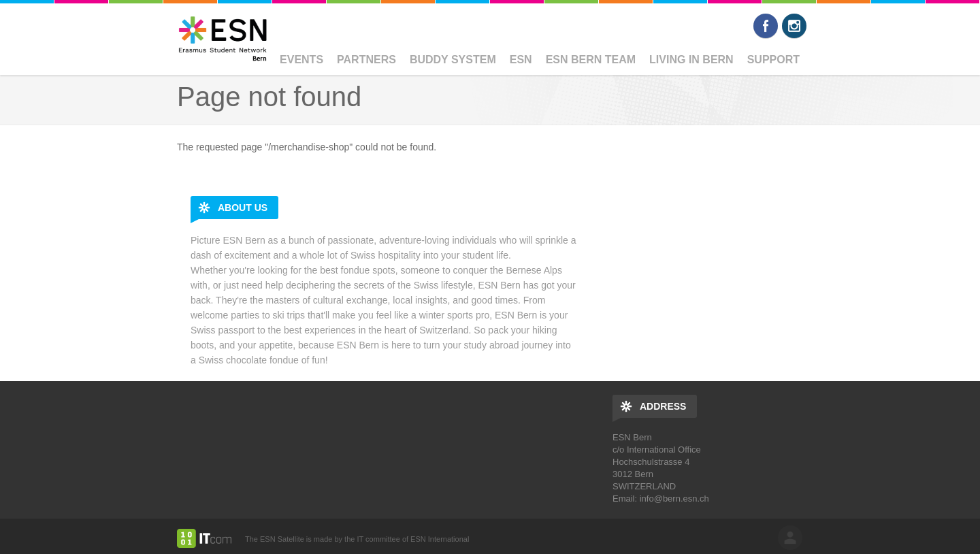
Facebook (766, 26)
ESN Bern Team (591, 60)
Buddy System (453, 60)
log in (790, 538)
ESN (521, 60)
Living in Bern (691, 60)
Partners (366, 60)
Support (773, 60)
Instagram (794, 26)
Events (301, 60)
